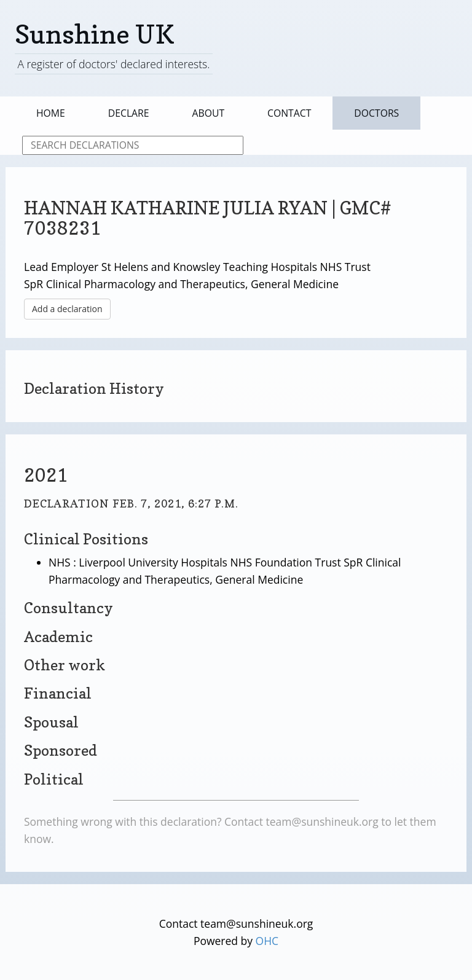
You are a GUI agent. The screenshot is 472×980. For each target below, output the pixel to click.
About (209, 113)
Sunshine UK (95, 34)
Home (51, 113)
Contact (289, 113)
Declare (129, 113)
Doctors (376, 113)
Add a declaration (67, 309)
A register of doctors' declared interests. (113, 64)
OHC (267, 941)
